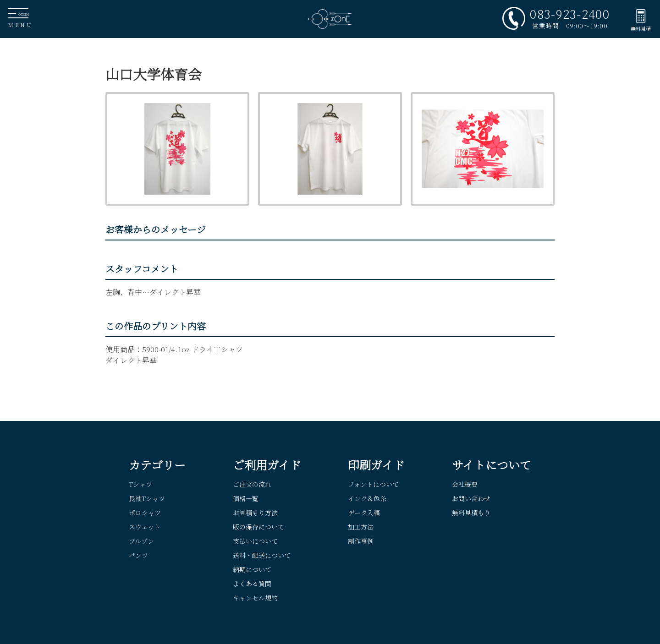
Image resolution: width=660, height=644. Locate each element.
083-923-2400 (570, 14)
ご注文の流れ (252, 484)
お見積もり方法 (255, 513)
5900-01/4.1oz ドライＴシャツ (192, 349)
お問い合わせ (471, 498)
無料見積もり (471, 513)
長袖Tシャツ (147, 498)
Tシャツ (140, 484)
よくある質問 (252, 584)
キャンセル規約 (255, 598)
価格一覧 (246, 498)
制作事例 (361, 541)
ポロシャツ (145, 513)
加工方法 (361, 527)
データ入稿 (364, 513)
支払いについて (255, 541)
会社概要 (465, 484)
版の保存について (258, 527)
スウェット (145, 527)
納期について (252, 569)
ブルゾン (141, 541)
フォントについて (373, 484)
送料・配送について (262, 555)
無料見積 (641, 28)
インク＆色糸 (367, 498)
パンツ (138, 555)
